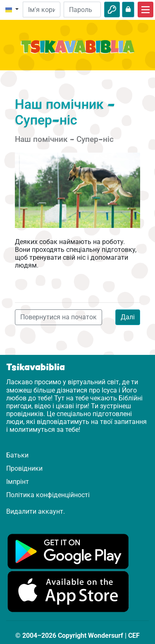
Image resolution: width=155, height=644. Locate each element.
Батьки (17, 455)
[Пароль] (82, 10)
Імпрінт (18, 482)
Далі (128, 317)
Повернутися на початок (58, 317)
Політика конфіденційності (48, 495)
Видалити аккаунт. (36, 511)
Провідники (24, 468)
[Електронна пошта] (41, 10)
